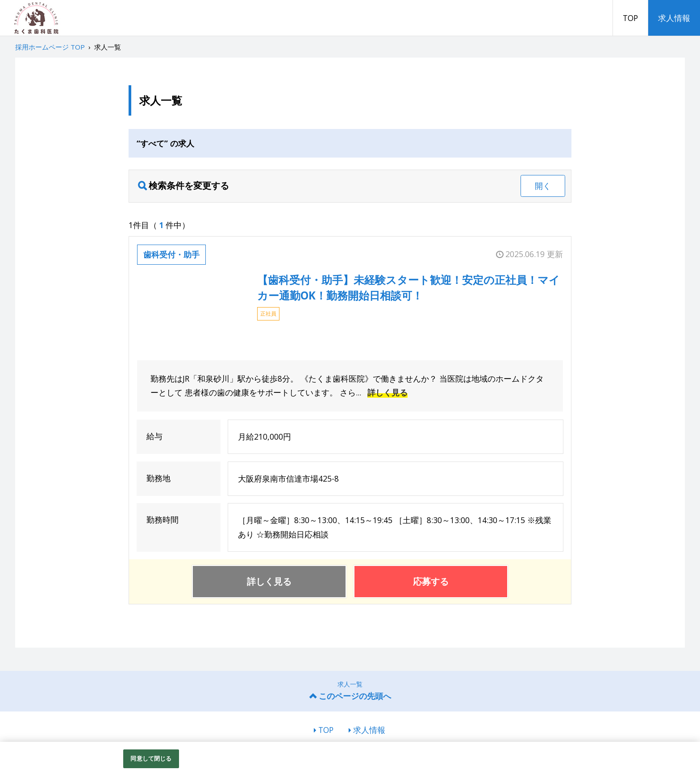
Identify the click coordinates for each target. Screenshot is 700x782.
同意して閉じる (151, 758)
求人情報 (674, 18)
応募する (431, 581)
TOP (630, 18)
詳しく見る (387, 392)
